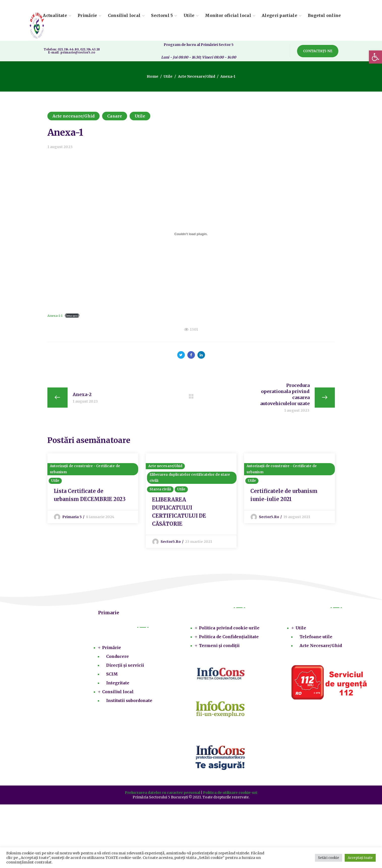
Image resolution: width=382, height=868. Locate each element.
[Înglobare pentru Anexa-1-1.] (191, 234)
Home (153, 76)
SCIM (112, 675)
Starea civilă (160, 490)
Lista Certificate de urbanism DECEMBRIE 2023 (90, 496)
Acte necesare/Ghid (196, 76)
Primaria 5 (72, 518)
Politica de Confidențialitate (229, 638)
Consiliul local (118, 693)
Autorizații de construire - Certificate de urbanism (85, 470)
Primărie (112, 649)
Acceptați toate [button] (360, 858)
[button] (375, 57)
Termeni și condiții (219, 647)
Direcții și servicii (125, 666)
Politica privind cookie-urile (229, 629)
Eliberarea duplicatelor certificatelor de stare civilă (190, 479)
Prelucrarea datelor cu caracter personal (163, 794)
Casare (115, 116)
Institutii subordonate (129, 702)
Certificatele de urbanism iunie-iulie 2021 (284, 496)
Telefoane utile (316, 638)
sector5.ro (171, 543)
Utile (168, 76)
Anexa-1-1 (55, 316)
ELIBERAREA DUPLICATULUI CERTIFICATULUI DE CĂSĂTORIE (179, 513)
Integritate (118, 684)
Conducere (117, 657)
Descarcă (72, 316)
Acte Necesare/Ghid (321, 647)
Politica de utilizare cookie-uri (230, 794)
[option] (93, 489)
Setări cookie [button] (329, 858)
